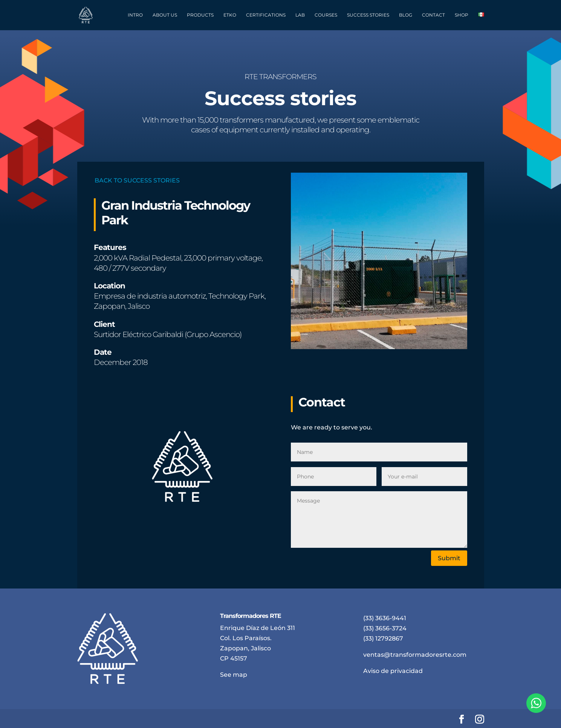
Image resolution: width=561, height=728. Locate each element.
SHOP (462, 15)
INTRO (135, 15)
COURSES (326, 15)
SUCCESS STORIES (368, 15)
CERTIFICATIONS (266, 15)
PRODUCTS (200, 15)
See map (234, 675)
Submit (449, 558)
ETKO (230, 15)
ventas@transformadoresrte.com (415, 655)
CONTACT (433, 15)
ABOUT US (165, 15)
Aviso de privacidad (393, 671)
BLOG (406, 15)
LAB (300, 15)
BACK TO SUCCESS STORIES (137, 180)
